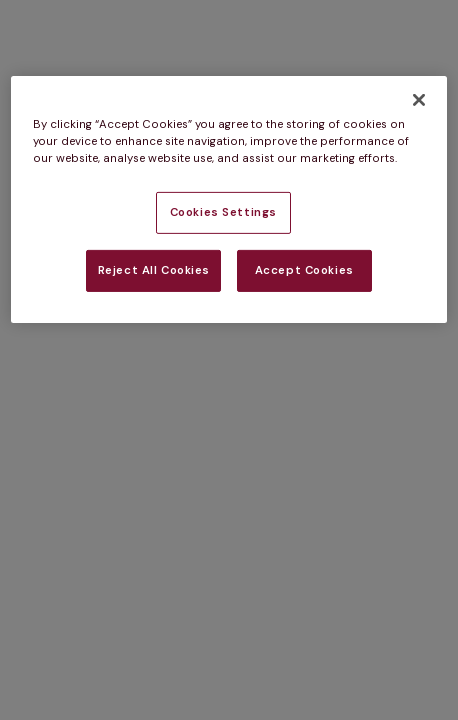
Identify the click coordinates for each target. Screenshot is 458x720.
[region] (228, 199)
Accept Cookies (304, 270)
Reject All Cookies (154, 270)
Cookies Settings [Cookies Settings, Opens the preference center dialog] (223, 212)
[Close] (419, 100)
